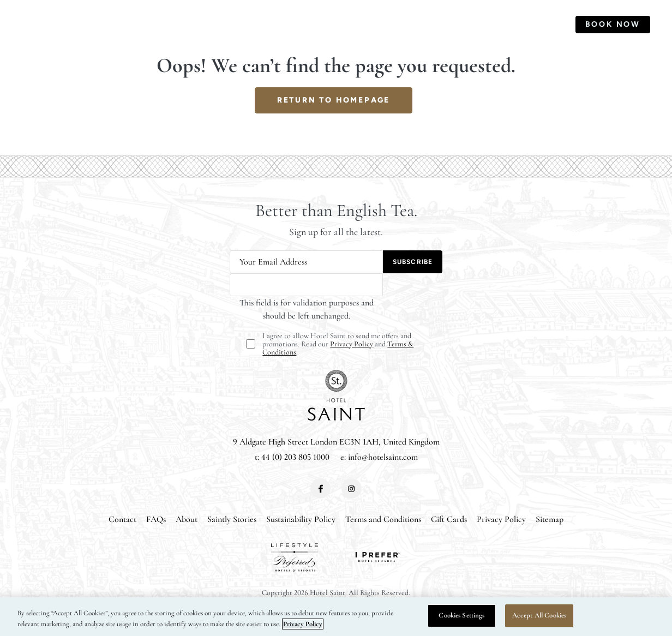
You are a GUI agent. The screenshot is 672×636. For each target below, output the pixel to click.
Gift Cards (449, 519)
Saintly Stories (232, 519)
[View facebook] (320, 488)
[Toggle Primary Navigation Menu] (30, 24)
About (187, 519)
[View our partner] (295, 557)
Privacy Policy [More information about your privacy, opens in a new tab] (303, 624)
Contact (122, 519)
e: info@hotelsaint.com (379, 457)
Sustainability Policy (301, 519)
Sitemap (550, 519)
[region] (336, 617)
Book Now (613, 24)
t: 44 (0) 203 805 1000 (292, 457)
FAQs (156, 519)
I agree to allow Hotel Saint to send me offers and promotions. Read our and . (338, 344)
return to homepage (334, 100)
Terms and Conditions (383, 519)
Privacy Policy (352, 344)
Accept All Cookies (539, 615)
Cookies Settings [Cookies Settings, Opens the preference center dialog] (461, 615)
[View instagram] (352, 488)
